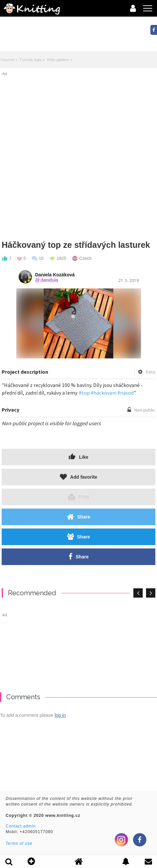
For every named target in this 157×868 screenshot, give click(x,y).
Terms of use (19, 843)
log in (60, 715)
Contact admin (21, 826)
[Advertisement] (78, 155)
